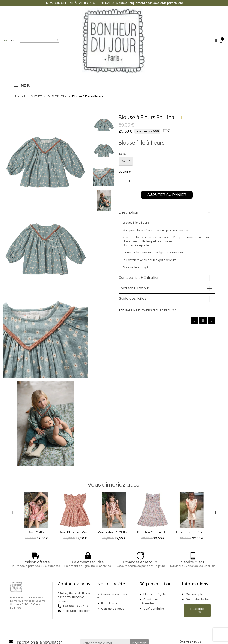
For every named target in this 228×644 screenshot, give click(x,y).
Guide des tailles (133, 302)
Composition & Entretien (139, 281)
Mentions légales (155, 597)
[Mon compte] (216, 41)
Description (128, 215)
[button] (167, 198)
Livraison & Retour (134, 291)
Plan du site (109, 606)
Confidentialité (154, 612)
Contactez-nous (113, 612)
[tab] (167, 216)
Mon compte (194, 597)
